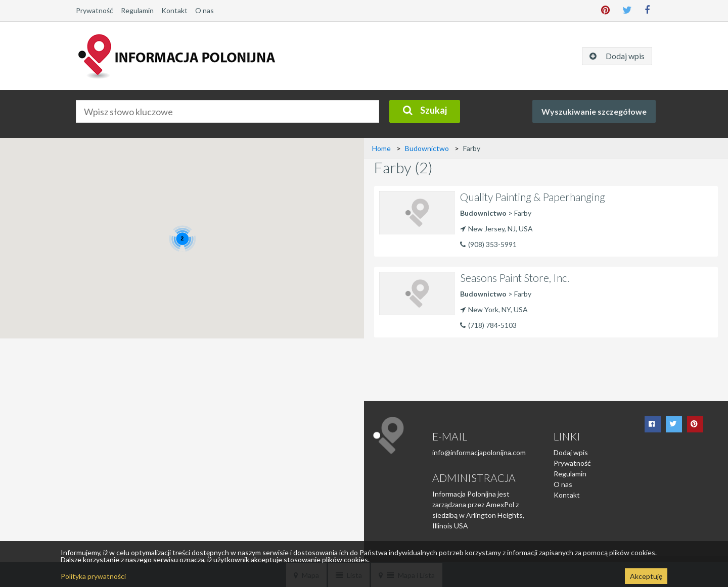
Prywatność (95, 10)
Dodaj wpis (571, 452)
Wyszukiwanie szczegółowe (594, 111)
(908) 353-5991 (492, 244)
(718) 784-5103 (492, 325)
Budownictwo (427, 148)
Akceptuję (646, 576)
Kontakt (174, 10)
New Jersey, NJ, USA (496, 229)
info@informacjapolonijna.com (479, 452)
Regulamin (137, 10)
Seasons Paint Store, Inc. (515, 278)
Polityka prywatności (93, 576)
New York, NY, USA (494, 309)
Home (381, 148)
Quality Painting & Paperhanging (533, 197)
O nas (204, 10)
